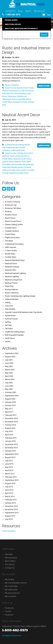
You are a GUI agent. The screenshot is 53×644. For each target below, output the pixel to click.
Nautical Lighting (12, 276)
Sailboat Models (18, 150)
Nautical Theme (11, 283)
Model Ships (10, 254)
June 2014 (9, 490)
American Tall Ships (13, 208)
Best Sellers (10, 561)
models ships (11, 257)
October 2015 (10, 451)
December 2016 (11, 418)
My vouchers (11, 596)
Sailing (8, 302)
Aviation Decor (11, 215)
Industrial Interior (24, 99)
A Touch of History (13, 202)
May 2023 (9, 373)
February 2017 (11, 415)
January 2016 (10, 441)
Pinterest (9, 615)
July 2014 (9, 487)
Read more (44, 86)
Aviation (8, 211)
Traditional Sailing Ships (15, 332)
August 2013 (10, 516)
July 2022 (9, 383)
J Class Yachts (11, 250)
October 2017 (10, 405)
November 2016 (11, 422)
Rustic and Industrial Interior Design (26, 50)
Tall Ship (8, 325)
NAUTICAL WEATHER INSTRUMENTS (21, 28)
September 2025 (12, 353)
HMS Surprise (11, 247)
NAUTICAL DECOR (13, 24)
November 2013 (11, 509)
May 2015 (9, 467)
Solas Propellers (9, 531)
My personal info (12, 593)
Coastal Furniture (12, 231)
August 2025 (10, 357)
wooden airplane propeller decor (15, 173)
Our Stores (10, 564)
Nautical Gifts (10, 270)
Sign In (28, 11)
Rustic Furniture (25, 167)
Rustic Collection (12, 85)
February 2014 (11, 500)
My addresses (11, 590)
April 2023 (9, 376)
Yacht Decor (10, 338)
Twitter (8, 611)
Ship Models (10, 309)
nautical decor (8, 162)
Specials (9, 554)
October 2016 (10, 425)
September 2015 (12, 454)
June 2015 (9, 464)
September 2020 (12, 396)
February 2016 (11, 438)
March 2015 (10, 474)
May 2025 (9, 366)
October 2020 (10, 392)
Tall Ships (9, 329)
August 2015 (10, 457)
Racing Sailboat (11, 289)
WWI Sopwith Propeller (14, 335)
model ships (7, 102)
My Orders (10, 579)
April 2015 (9, 470)
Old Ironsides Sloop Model (22, 164)
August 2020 (10, 399)
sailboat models (9, 170)
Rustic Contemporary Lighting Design (20, 296)
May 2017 (9, 409)
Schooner (9, 306)
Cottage (20, 153)
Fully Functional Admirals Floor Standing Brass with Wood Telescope (18, 93)
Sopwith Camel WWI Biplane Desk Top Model (23, 312)
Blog (20, 11)
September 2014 (12, 480)
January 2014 (10, 503)
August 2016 (10, 428)
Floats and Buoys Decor (19, 156)
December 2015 (11, 444)
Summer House (11, 319)
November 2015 (11, 448)
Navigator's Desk (20, 102)
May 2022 (9, 389)
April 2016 (9, 435)
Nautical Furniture (12, 267)
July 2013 (9, 519)
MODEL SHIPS (11, 20)
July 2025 (9, 360)
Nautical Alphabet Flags (15, 260)
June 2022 (9, 386)
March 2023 (10, 379)
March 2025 (10, 370)
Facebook (9, 608)
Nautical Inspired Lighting (15, 273)
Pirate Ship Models (10, 167)
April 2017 (9, 412)
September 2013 (12, 513)
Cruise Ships (10, 234)
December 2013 (11, 506)
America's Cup (11, 205)
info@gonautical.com (12, 636)
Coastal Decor (11, 228)
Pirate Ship (9, 286)
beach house (11, 88)
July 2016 (9, 431)
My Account (39, 11)
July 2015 (9, 461)
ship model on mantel (25, 170)
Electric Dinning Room (11, 91)
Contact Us (10, 11)
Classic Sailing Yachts (14, 224)
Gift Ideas (9, 241)
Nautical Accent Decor (21, 115)
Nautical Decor (14, 147)
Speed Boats (10, 315)
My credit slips (11, 586)
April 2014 (9, 493)
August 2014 (10, 483)
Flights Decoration (12, 237)
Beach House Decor (13, 221)
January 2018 (10, 402)
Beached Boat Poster (25, 88)
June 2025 (9, 363)
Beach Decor (10, 218)
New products (11, 558)
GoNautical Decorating (14, 145)
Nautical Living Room (14, 280)
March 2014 (10, 496)
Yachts (8, 342)
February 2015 (11, 477)
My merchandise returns (16, 583)
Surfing (8, 322)
